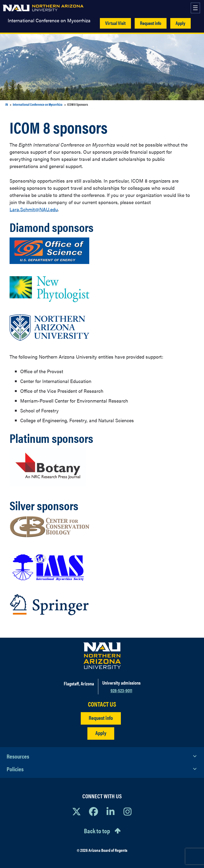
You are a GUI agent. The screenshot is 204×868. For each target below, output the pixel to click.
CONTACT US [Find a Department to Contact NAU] (102, 704)
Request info (151, 23)
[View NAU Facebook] (93, 811)
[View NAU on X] (76, 811)
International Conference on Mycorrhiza (49, 20)
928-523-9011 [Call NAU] (121, 690)
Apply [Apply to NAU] (101, 733)
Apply (180, 23)
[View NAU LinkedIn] (110, 811)
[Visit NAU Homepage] (102, 656)
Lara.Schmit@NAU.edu (34, 209)
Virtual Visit (115, 23)
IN (7, 104)
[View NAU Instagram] (127, 811)
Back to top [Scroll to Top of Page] (97, 831)
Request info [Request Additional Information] (101, 718)
